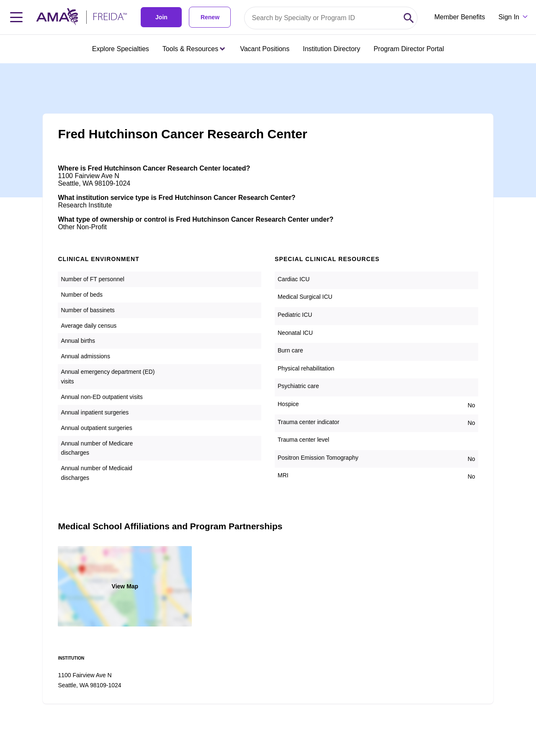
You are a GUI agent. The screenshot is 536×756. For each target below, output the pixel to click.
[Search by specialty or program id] (322, 18)
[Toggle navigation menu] (16, 17)
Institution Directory (331, 49)
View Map (125, 586)
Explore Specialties (121, 49)
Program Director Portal (409, 49)
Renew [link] (210, 17)
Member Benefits (460, 17)
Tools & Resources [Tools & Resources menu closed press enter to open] (194, 49)
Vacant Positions (265, 49)
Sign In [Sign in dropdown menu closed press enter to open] (509, 17)
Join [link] (161, 17)
